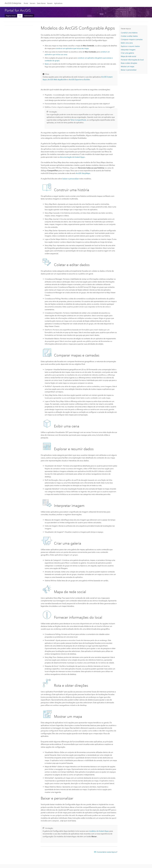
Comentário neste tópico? (107, 852)
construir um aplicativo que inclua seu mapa (72, 48)
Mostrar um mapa (128, 67)
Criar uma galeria (127, 53)
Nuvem (50, 3)
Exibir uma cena (127, 43)
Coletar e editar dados (129, 36)
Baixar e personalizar (129, 70)
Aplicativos (58, 3)
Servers (33, 3)
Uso (20, 16)
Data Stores (41, 3)
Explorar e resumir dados (130, 46)
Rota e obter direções (129, 63)
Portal (26, 3)
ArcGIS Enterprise (13, 3)
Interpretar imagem (128, 50)
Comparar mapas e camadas (132, 39)
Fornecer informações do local (132, 60)
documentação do (72, 157)
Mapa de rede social (128, 56)
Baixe (47, 64)
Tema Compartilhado (78, 120)
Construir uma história (129, 33)
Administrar (29, 16)
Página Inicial (11, 16)
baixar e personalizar (71, 179)
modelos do (99, 831)
